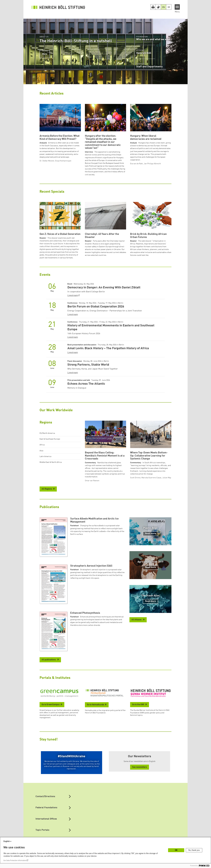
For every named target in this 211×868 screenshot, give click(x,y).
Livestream (73, 296)
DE (169, 7)
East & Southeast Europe (50, 439)
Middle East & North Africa (51, 462)
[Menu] (177, 7)
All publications (49, 660)
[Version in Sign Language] (158, 7)
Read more (150, 534)
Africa (42, 445)
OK (176, 850)
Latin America (45, 456)
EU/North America (47, 433)
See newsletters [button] (140, 767)
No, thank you (194, 850)
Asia (41, 451)
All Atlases (137, 620)
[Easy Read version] (153, 7)
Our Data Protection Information (15, 860)
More (45, 54)
